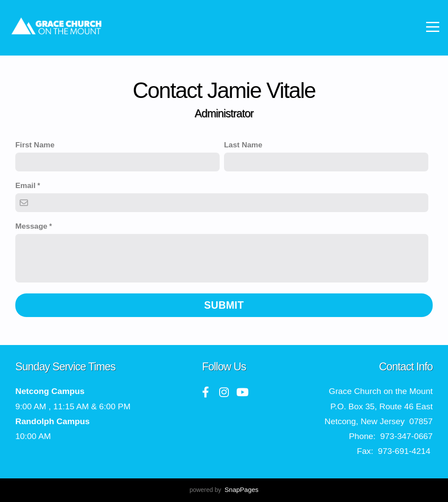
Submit (224, 305)
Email (25, 185)
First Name (35, 145)
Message (31, 226)
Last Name (243, 145)
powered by (224, 490)
